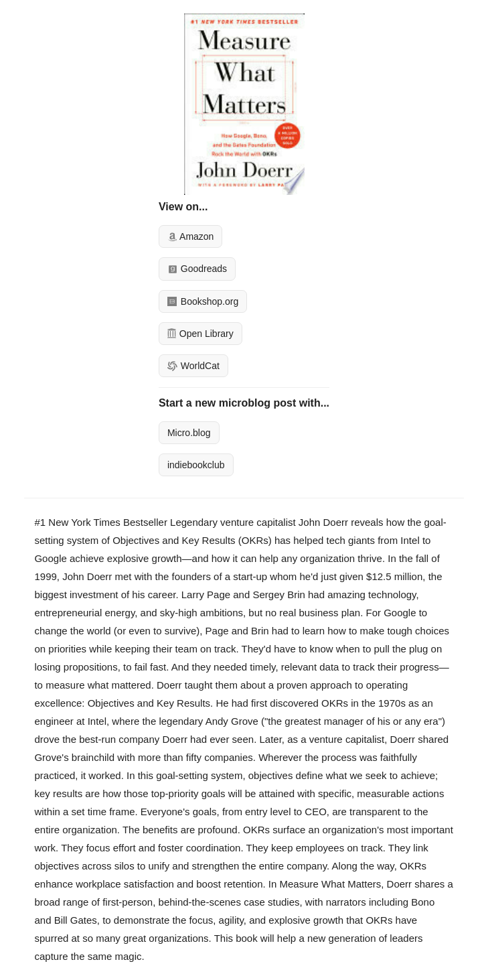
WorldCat (193, 366)
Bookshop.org (203, 301)
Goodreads (197, 269)
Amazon (190, 236)
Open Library (200, 334)
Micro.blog (189, 433)
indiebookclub (196, 465)
